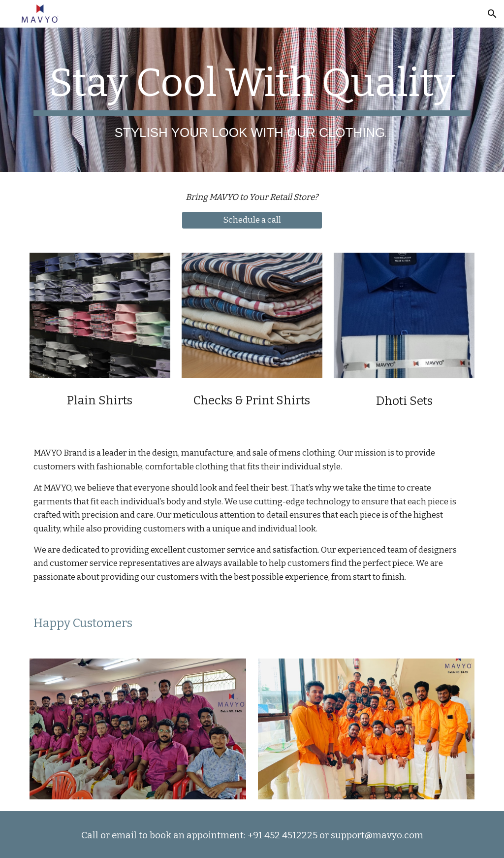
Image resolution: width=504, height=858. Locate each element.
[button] (492, 14)
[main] (252, 100)
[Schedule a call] (252, 220)
